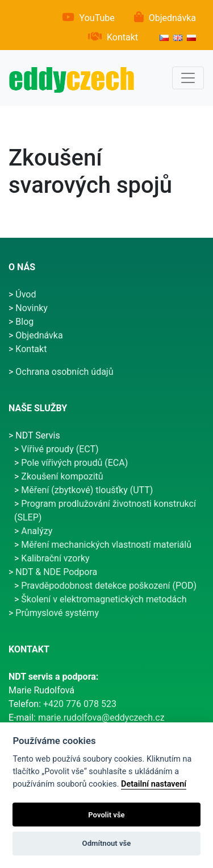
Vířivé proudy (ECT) (60, 449)
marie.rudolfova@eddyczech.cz (101, 718)
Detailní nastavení (154, 784)
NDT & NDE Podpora (56, 572)
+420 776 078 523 (80, 704)
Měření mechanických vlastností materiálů (106, 545)
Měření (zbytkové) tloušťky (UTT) (87, 490)
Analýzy (37, 531)
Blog (24, 322)
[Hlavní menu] (188, 78)
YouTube (97, 18)
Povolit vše (106, 815)
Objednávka (172, 18)
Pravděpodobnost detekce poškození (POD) (109, 586)
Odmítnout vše (107, 843)
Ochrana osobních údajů (64, 372)
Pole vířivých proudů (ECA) (74, 463)
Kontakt (122, 37)
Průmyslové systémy (57, 613)
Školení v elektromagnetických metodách (104, 599)
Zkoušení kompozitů (62, 476)
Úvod (26, 294)
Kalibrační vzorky (55, 558)
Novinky (32, 308)
